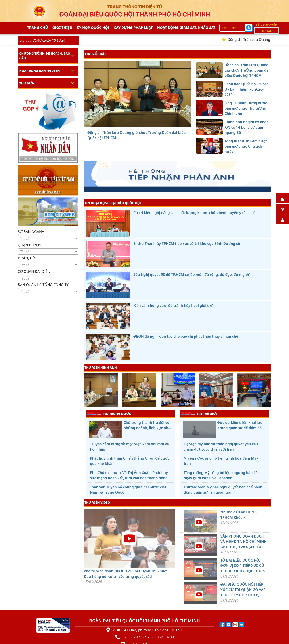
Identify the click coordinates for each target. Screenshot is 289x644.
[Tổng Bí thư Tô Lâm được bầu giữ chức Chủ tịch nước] (153, 124)
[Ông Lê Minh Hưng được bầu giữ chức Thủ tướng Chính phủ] (137, 124)
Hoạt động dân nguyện (40, 71)
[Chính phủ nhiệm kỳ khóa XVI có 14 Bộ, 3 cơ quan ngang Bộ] (145, 124)
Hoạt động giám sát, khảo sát (186, 28)
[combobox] (48, 238)
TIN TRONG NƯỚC (109, 413)
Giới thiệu (62, 28)
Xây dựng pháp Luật (133, 28)
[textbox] (48, 239)
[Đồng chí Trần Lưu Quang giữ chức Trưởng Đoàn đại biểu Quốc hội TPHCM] (121, 124)
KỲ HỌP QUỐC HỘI (93, 28)
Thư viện (27, 83)
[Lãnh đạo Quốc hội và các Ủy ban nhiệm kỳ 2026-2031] (129, 124)
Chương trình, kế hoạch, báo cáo (45, 56)
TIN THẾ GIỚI (199, 413)
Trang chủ (38, 28)
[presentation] (87, 390)
